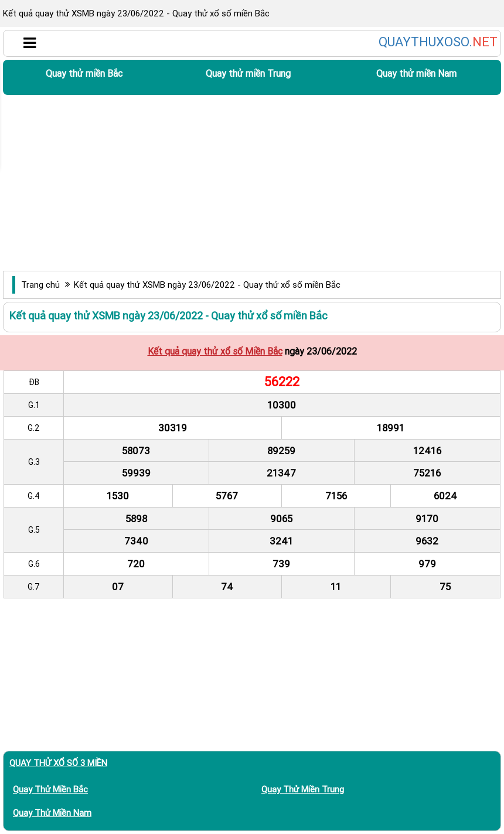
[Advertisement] (252, 183)
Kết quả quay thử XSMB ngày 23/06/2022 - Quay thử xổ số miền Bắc (207, 285)
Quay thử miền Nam (416, 73)
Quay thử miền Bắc (84, 73)
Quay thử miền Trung (248, 73)
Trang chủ (40, 285)
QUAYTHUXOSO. (438, 42)
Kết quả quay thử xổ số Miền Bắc (215, 351)
